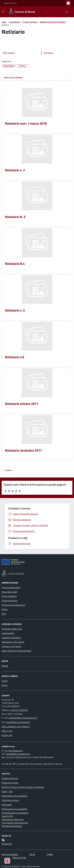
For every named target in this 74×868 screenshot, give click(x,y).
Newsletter (7, 844)
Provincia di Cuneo (10, 783)
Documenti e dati (9, 592)
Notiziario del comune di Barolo (53, 22)
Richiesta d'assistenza (12, 826)
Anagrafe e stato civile (12, 629)
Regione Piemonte (10, 3)
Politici (5, 609)
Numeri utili (7, 735)
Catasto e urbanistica (11, 638)
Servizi (32, 854)
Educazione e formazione (13, 642)
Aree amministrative (11, 587)
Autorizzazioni (8, 633)
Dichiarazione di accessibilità (14, 796)
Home (4, 22)
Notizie (5, 666)
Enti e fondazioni (9, 596)
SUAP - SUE (7, 791)
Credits (50, 854)
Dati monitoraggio (10, 854)
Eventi (5, 685)
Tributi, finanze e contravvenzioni (17, 651)
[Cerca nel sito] (66, 12)
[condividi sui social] (8, 53)
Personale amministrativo (13, 605)
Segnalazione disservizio (13, 819)
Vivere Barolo (15, 22)
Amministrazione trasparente (15, 813)
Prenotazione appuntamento (15, 823)
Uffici (4, 614)
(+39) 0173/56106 (19, 710)
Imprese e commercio (11, 646)
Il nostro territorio (30, 22)
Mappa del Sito (19, 858)
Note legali (7, 805)
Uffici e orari (7, 731)
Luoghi (5, 681)
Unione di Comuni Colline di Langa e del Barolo (23, 787)
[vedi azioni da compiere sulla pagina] (46, 53)
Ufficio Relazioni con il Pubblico (16, 727)
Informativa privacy (10, 800)
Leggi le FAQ (7, 816)
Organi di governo (10, 601)
